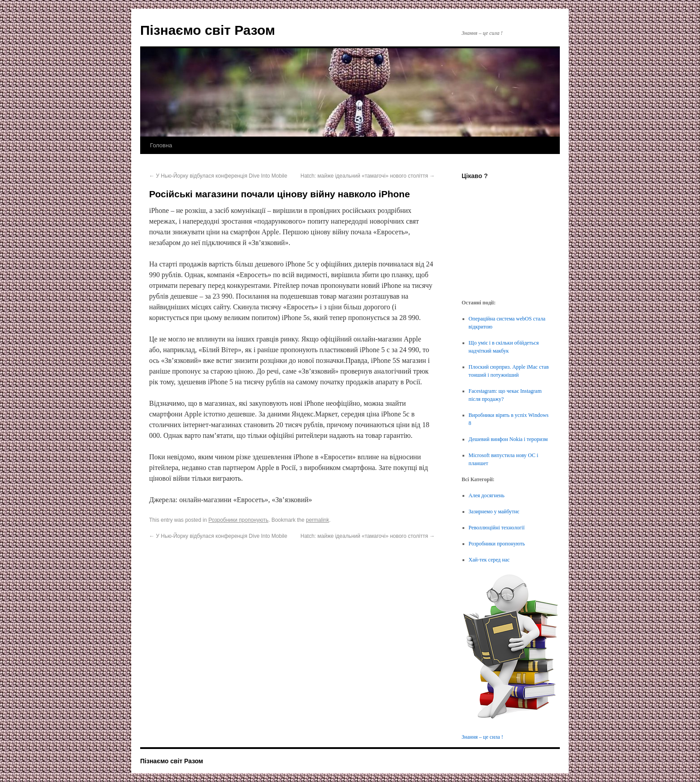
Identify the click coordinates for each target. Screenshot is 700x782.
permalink (317, 520)
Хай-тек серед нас (489, 560)
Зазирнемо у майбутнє (494, 512)
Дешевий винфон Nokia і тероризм (508, 439)
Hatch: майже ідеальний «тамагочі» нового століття (368, 176)
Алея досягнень (487, 495)
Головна (161, 145)
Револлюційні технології (497, 528)
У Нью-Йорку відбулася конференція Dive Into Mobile (218, 176)
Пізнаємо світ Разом (208, 30)
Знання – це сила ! (482, 737)
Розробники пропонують (238, 520)
